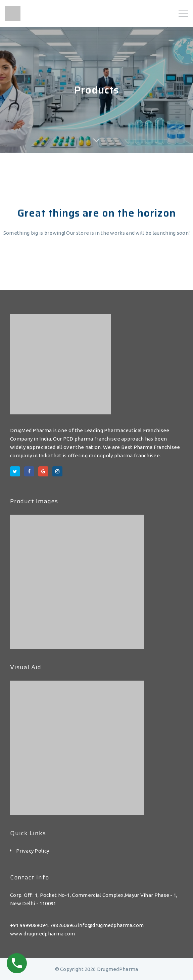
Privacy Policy (33, 851)
